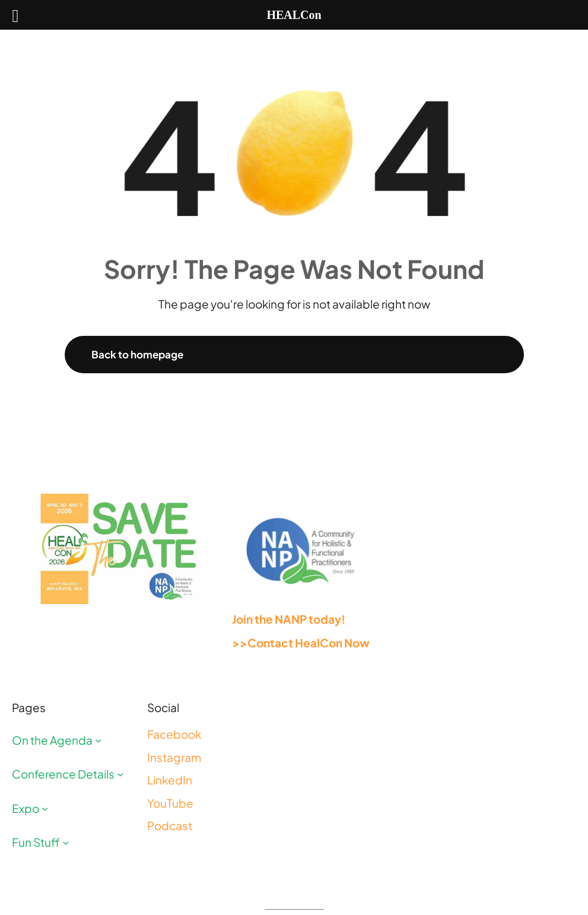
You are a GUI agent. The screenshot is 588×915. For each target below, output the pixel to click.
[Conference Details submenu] (120, 774)
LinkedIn (170, 780)
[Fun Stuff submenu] (66, 842)
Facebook (174, 734)
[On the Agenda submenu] (98, 740)
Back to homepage (137, 354)
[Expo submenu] (45, 808)
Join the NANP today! (289, 619)
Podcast (170, 825)
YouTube (170, 803)
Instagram (174, 757)
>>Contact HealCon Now (301, 643)
